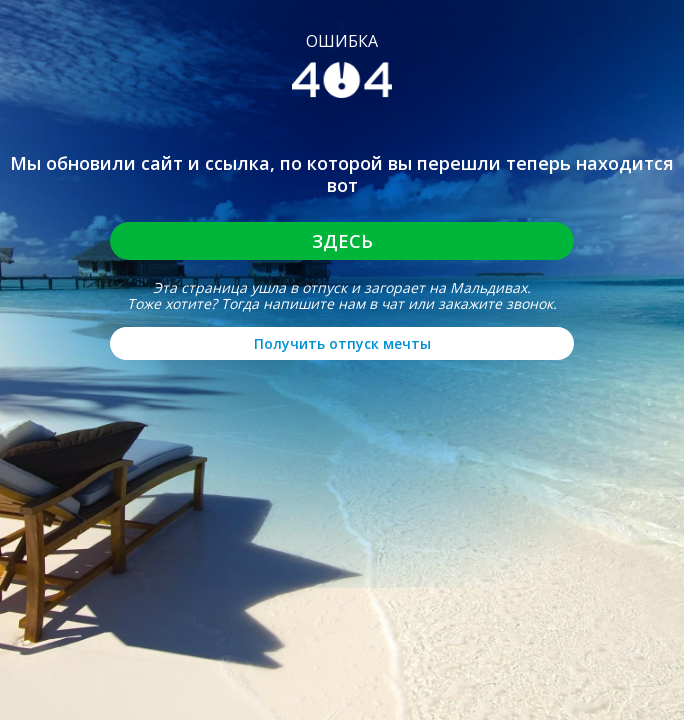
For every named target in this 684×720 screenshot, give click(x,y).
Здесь (342, 241)
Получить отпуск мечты (342, 343)
